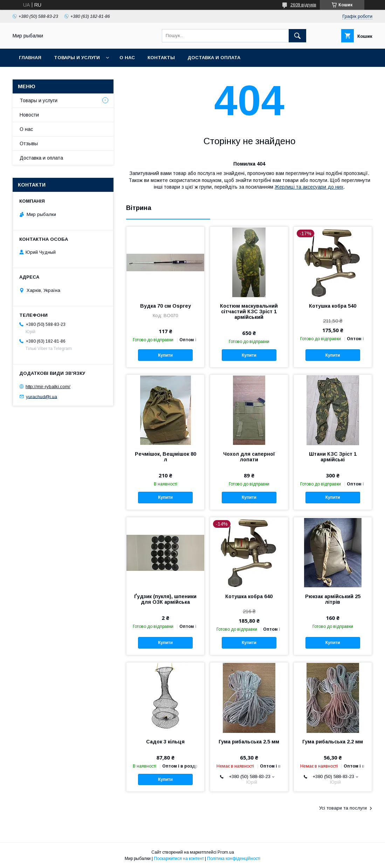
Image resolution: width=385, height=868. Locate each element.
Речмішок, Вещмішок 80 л (166, 457)
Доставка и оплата (214, 58)
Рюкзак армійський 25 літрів (333, 599)
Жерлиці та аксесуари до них (309, 187)
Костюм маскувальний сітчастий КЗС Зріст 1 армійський (249, 311)
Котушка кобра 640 (249, 596)
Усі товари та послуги (343, 808)
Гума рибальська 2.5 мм (249, 742)
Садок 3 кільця (165, 742)
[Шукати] (297, 36)
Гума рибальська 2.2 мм (333, 742)
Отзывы (29, 143)
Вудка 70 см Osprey (166, 306)
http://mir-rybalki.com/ (48, 387)
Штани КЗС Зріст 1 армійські (333, 457)
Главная (30, 58)
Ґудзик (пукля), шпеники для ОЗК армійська (165, 599)
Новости (29, 115)
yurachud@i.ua (42, 396)
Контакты (161, 58)
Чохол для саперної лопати (249, 457)
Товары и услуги (77, 58)
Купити (165, 355)
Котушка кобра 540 (333, 306)
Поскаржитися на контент (179, 859)
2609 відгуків (303, 5)
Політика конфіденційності (234, 859)
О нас (127, 58)
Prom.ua (226, 852)
